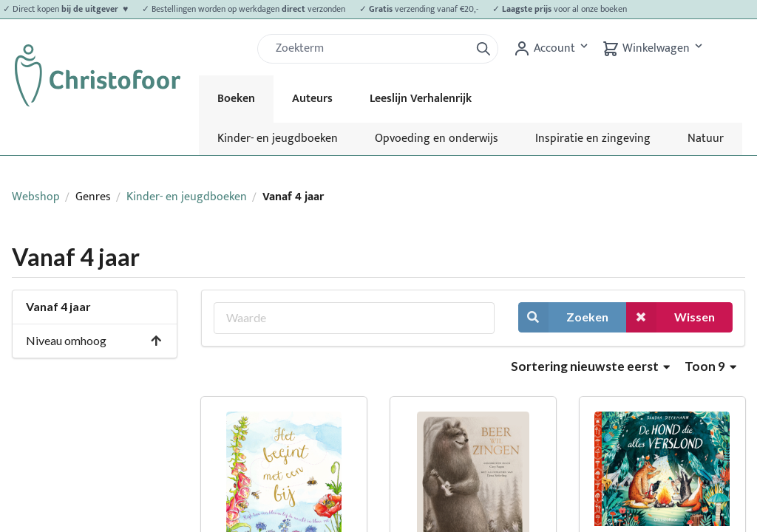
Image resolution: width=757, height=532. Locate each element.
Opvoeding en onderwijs (437, 139)
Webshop (36, 197)
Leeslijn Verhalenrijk (421, 99)
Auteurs (312, 99)
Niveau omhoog (94, 340)
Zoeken (563, 317)
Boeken (236, 99)
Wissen (671, 317)
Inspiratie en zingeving (593, 139)
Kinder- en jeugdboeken (278, 139)
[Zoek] (370, 49)
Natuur (706, 139)
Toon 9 (710, 366)
